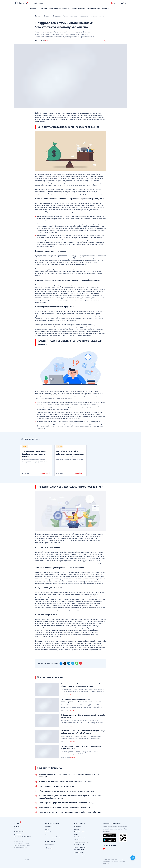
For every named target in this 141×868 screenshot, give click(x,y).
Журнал (47, 829)
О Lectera (17, 826)
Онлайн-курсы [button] (39, 3)
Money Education (79, 852)
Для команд (17, 834)
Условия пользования (19, 841)
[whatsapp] (77, 663)
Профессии (77, 827)
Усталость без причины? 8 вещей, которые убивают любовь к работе (66, 782)
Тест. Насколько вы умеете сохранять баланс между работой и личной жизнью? (71, 812)
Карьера (47, 16)
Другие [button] (106, 9)
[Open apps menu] (16, 3)
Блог (46, 834)
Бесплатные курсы (80, 855)
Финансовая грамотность (82, 842)
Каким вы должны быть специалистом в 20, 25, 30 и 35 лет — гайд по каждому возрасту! (69, 776)
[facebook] (61, 663)
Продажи (77, 829)
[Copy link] (81, 663)
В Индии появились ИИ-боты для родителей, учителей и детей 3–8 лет (83, 716)
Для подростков (79, 850)
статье (55, 595)
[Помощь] (133, 858)
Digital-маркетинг (94, 9)
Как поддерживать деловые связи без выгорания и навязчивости (65, 808)
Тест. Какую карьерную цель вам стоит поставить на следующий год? (67, 803)
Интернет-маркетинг (80, 832)
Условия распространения (21, 848)
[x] (65, 663)
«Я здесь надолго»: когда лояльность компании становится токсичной (67, 791)
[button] (105, 41)
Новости (44, 9)
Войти (123, 3)
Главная (33, 9)
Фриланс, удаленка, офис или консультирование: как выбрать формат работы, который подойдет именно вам (70, 797)
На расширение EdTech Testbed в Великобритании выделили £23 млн (81, 748)
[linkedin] (69, 663)
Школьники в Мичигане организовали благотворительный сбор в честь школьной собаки (81, 701)
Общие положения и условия (21, 843)
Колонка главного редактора (59, 9)
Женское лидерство (80, 847)
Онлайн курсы (49, 827)
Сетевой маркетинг (78, 9)
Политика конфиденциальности (22, 845)
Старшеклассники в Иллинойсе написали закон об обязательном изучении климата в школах (81, 685)
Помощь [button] (49, 848)
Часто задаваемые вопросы (22, 837)
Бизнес (76, 834)
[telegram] (73, 663)
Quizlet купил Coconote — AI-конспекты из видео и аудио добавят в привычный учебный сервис (83, 732)
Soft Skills (77, 840)
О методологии (18, 829)
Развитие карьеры (79, 845)
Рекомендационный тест (52, 837)
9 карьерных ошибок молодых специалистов (57, 786)
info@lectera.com (49, 844)
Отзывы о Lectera (19, 831)
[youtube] (104, 849)
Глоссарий (48, 832)
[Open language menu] (114, 3)
